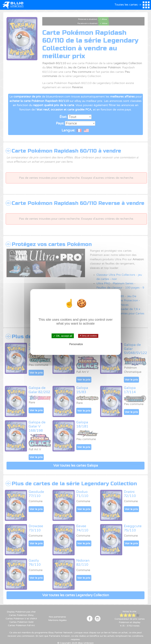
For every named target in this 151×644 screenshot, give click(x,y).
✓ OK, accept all (63, 336)
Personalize (76, 344)
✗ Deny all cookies (88, 336)
